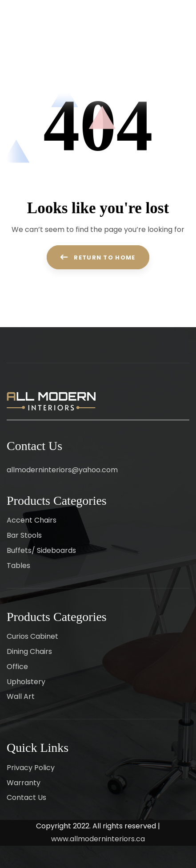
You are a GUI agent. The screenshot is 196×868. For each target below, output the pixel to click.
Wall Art (21, 696)
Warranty (24, 783)
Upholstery (26, 682)
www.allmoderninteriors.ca (98, 839)
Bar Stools (24, 535)
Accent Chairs (32, 520)
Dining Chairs (29, 651)
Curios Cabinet (32, 636)
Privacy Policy (31, 768)
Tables (18, 566)
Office (17, 667)
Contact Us (26, 797)
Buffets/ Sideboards (41, 550)
